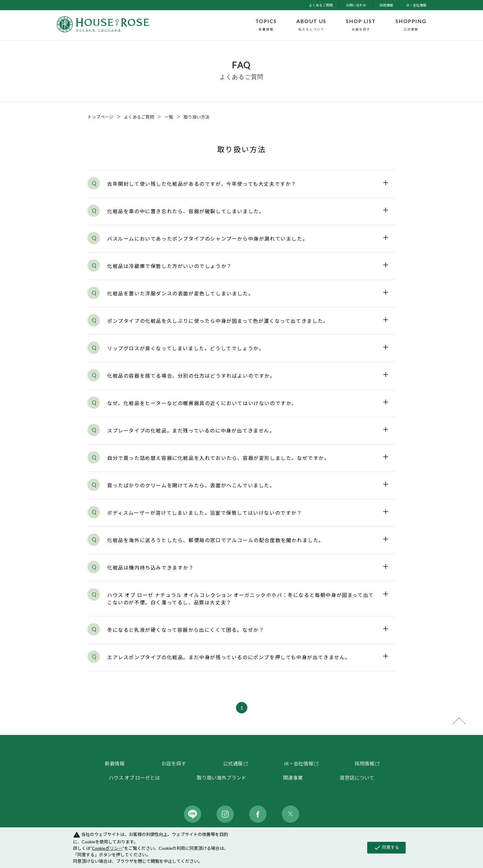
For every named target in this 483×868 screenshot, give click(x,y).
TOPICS (266, 25)
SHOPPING (411, 25)
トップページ (100, 117)
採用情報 (386, 5)
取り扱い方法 (197, 117)
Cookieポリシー (107, 848)
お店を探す (174, 763)
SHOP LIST (361, 25)
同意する (386, 848)
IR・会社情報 (416, 5)
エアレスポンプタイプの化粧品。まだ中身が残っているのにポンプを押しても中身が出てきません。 (229, 657)
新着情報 (115, 763)
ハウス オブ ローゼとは (134, 778)
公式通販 (233, 763)
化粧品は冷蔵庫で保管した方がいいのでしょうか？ (170, 266)
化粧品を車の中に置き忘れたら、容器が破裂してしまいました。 (186, 211)
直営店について (357, 778)
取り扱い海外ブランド (221, 778)
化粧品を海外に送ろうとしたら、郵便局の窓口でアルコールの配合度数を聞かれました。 (216, 540)
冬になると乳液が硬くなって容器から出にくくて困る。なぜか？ (186, 630)
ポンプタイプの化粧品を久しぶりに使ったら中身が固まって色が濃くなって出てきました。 (218, 321)
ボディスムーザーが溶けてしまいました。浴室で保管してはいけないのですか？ (205, 513)
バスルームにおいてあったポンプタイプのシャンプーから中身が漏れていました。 (207, 239)
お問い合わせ (356, 5)
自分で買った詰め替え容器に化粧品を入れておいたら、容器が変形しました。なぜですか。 (218, 458)
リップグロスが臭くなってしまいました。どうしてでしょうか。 (186, 348)
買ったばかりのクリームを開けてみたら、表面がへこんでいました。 (191, 485)
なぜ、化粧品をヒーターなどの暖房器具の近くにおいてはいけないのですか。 (202, 403)
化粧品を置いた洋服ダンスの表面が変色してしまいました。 (180, 293)
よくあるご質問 (321, 5)
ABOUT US (311, 25)
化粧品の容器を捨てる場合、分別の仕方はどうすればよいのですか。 (191, 376)
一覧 (169, 117)
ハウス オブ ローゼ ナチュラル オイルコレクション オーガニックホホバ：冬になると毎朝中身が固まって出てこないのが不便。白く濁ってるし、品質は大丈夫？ (241, 599)
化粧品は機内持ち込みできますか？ (151, 568)
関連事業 (293, 778)
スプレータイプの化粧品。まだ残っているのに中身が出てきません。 (191, 430)
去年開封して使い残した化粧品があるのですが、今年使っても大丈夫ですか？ (202, 184)
